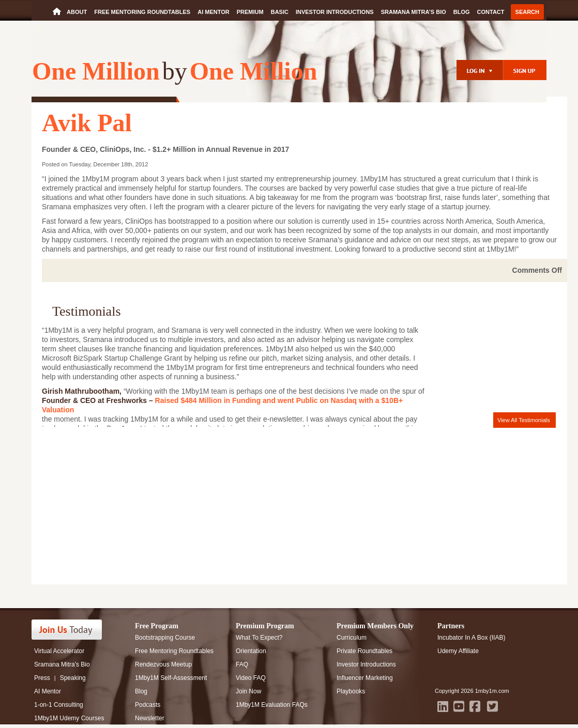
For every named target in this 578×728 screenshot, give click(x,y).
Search (527, 12)
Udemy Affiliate (458, 651)
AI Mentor (214, 12)
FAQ (242, 664)
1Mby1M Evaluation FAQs (272, 705)
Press (42, 678)
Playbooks (351, 691)
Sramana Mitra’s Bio (414, 12)
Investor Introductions (335, 12)
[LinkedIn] (443, 706)
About (77, 12)
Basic (280, 12)
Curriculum (352, 638)
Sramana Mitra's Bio (62, 664)
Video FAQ (251, 678)
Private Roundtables (364, 651)
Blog (462, 12)
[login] (480, 70)
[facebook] (475, 706)
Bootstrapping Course (165, 638)
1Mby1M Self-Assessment (171, 678)
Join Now (248, 691)
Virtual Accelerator (59, 651)
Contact (491, 12)
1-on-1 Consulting (59, 705)
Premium (250, 12)
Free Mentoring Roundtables (142, 12)
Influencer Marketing (365, 678)
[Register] (525, 70)
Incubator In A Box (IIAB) (471, 638)
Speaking (73, 678)
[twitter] (492, 706)
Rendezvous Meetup (163, 664)
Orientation (251, 651)
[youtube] (459, 706)
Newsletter (150, 718)
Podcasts (148, 705)
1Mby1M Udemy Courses (69, 718)
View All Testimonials (524, 420)
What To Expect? (259, 638)
